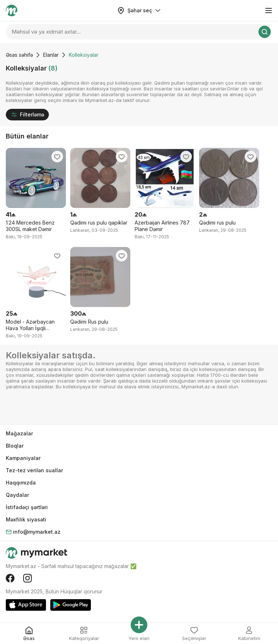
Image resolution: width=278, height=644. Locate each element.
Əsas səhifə (19, 55)
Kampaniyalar (23, 458)
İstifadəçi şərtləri (27, 507)
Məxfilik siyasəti (26, 519)
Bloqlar (15, 446)
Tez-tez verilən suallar (34, 470)
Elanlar (51, 55)
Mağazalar (19, 433)
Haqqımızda (21, 483)
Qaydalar (17, 495)
